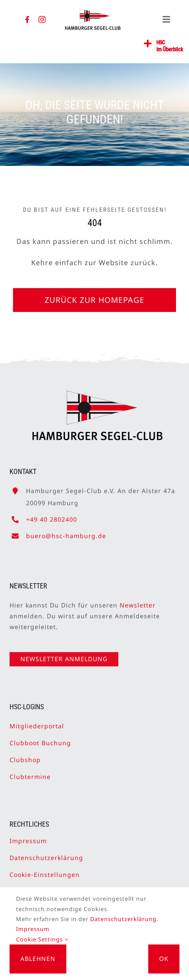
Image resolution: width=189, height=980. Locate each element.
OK (164, 959)
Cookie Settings (42, 939)
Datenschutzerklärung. (124, 919)
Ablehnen (38, 959)
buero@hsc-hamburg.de (66, 532)
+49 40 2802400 (52, 515)
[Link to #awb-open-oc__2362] (148, 44)
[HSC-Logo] (93, 12)
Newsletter (138, 601)
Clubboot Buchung (40, 739)
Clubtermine (30, 773)
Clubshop (25, 756)
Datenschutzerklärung (46, 854)
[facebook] (28, 19)
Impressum (28, 837)
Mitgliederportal (37, 722)
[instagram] (42, 19)
